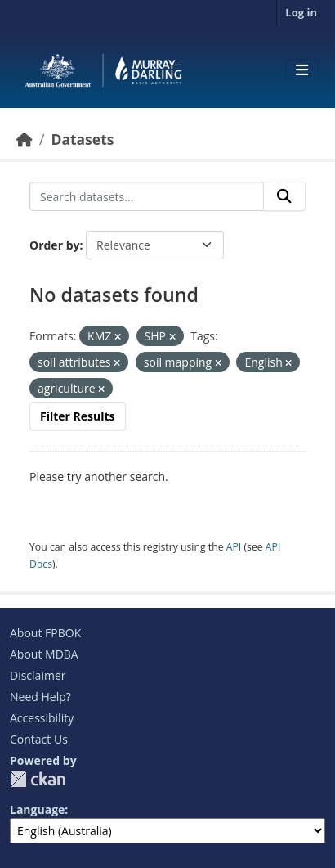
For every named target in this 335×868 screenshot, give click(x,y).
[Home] (25, 139)
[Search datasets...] (147, 196)
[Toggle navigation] (302, 70)
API (234, 547)
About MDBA (44, 654)
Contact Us (39, 739)
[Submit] (284, 196)
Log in (301, 12)
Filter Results (78, 416)
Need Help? (40, 697)
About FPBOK (45, 633)
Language (37, 810)
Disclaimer (38, 675)
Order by (54, 245)
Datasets (82, 139)
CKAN (38, 779)
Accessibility (42, 718)
